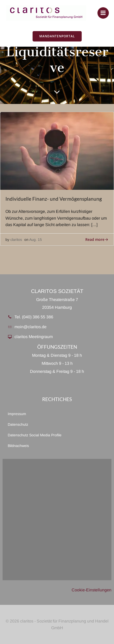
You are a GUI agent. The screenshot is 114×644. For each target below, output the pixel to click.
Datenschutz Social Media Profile (35, 435)
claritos (16, 240)
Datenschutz (18, 424)
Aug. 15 (36, 240)
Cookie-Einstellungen (92, 590)
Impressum (17, 414)
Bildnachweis (18, 446)
